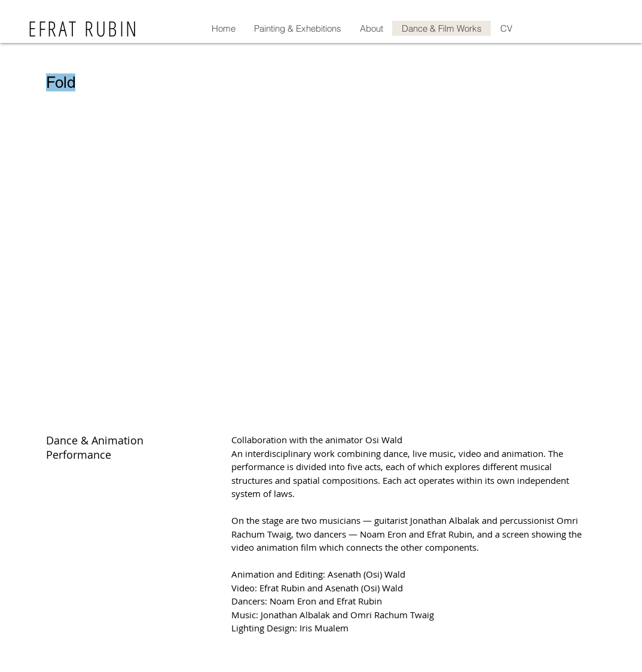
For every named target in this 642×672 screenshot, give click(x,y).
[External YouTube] (321, 268)
